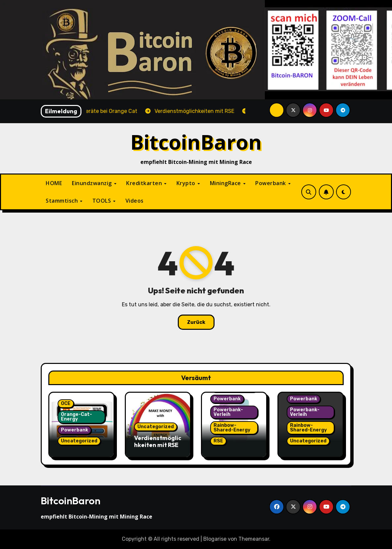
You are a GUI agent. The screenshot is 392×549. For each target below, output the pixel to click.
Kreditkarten (145, 183)
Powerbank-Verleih (228, 412)
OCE (66, 403)
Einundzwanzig (93, 183)
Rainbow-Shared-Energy (232, 428)
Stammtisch (63, 201)
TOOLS (102, 201)
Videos (135, 201)
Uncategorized (79, 441)
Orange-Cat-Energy (76, 417)
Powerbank (271, 183)
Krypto (187, 183)
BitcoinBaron (196, 142)
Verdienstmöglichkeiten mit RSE (158, 442)
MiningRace (226, 183)
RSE (218, 441)
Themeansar (254, 539)
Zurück (196, 322)
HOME (54, 183)
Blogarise (215, 539)
